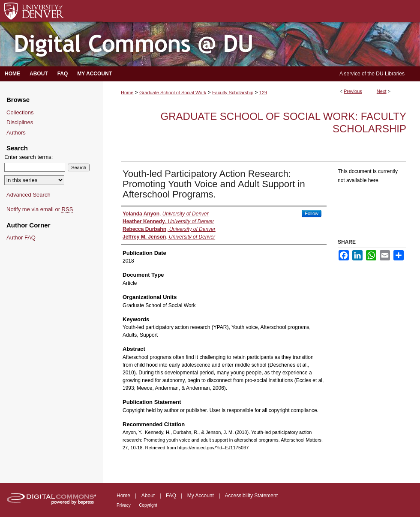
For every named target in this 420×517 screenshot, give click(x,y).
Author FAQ (21, 238)
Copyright (148, 505)
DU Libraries (390, 74)
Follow (312, 213)
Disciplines (20, 122)
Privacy (124, 505)
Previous (353, 91)
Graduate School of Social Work (173, 93)
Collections (20, 112)
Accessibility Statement (251, 496)
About (148, 496)
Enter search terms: (28, 157)
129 (263, 93)
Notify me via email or (40, 209)
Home (127, 93)
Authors (16, 133)
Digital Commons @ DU (210, 44)
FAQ (171, 496)
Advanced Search (28, 195)
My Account (201, 496)
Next (382, 91)
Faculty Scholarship (233, 93)
